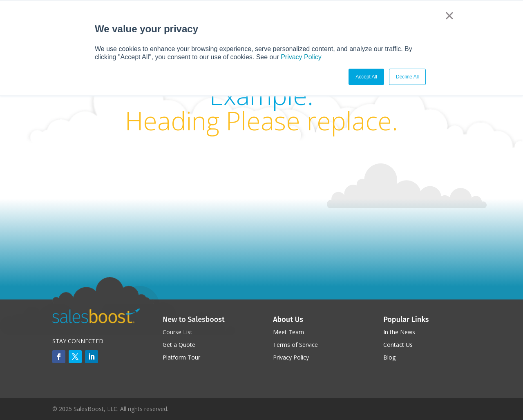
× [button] (449, 16)
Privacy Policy (301, 57)
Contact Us (398, 345)
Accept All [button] (366, 77)
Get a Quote (179, 345)
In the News (399, 332)
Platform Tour (181, 357)
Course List (178, 332)
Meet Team (288, 332)
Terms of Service (295, 345)
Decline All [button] (407, 77)
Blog (389, 357)
